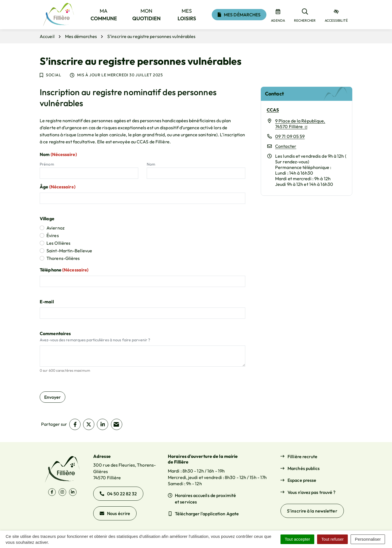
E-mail (47, 302)
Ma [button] (104, 15)
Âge (58, 187)
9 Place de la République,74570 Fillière (300, 124)
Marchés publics (304, 468)
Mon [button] (147, 15)
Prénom (47, 164)
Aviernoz (55, 228)
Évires (53, 235)
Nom (151, 164)
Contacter (286, 146)
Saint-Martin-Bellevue (69, 251)
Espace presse (302, 480)
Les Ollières (58, 243)
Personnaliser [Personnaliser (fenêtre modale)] (368, 539)
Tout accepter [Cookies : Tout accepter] (297, 539)
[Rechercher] (305, 15)
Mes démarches (239, 15)
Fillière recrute (303, 456)
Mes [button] (187, 15)
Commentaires (55, 333)
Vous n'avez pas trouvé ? (311, 492)
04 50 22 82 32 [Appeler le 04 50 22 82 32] (118, 494)
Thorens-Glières (63, 258)
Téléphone (64, 270)
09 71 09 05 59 (290, 136)
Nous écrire (115, 513)
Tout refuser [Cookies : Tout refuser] (332, 539)
